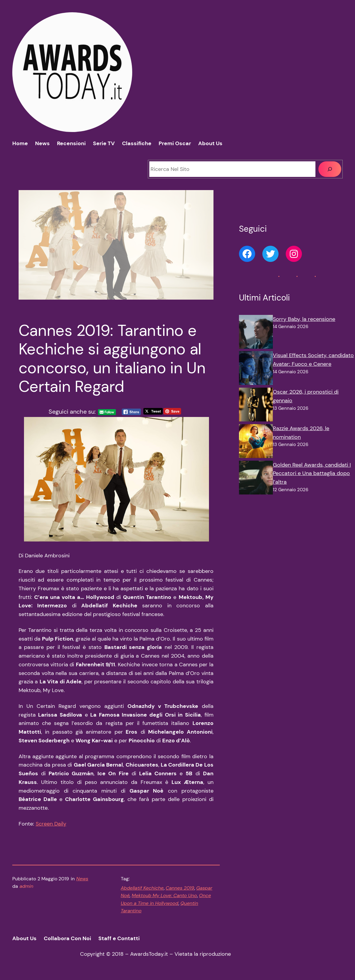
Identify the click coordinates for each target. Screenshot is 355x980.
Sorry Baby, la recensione (304, 319)
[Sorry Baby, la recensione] (256, 333)
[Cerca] (330, 169)
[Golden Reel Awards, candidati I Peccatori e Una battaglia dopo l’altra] (256, 479)
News (82, 879)
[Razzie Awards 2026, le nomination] (256, 442)
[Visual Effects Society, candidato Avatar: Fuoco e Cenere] (256, 369)
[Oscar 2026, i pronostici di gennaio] (256, 406)
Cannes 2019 (180, 888)
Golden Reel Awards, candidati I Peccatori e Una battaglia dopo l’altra (312, 474)
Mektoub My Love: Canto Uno (164, 895)
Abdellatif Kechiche (142, 888)
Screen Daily (51, 824)
